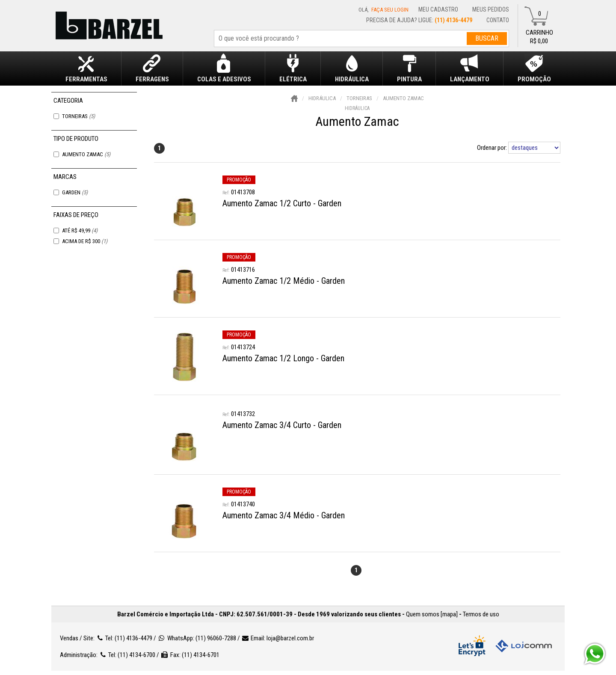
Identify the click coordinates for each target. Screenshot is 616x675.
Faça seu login (390, 10)
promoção (239, 180)
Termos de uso (481, 614)
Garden (75, 192)
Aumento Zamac (86, 154)
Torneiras (78, 116)
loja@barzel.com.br (290, 638)
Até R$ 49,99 (80, 230)
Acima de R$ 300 (85, 241)
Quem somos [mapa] (432, 614)
